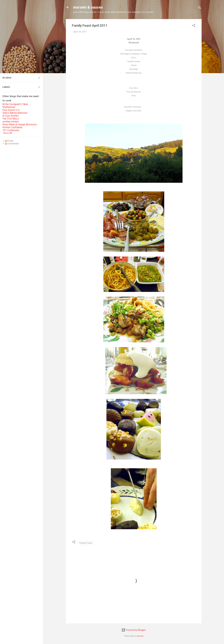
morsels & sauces (88, 7)
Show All (8, 133)
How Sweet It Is (11, 110)
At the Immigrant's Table (15, 104)
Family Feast (86, 543)
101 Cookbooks (11, 130)
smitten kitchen (11, 122)
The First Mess (11, 119)
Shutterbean (9, 107)
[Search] (200, 8)
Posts (9, 141)
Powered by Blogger (134, 630)
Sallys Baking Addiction (15, 113)
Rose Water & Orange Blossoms (20, 124)
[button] (194, 26)
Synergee (140, 636)
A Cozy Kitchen (11, 116)
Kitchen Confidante (12, 127)
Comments (12, 144)
